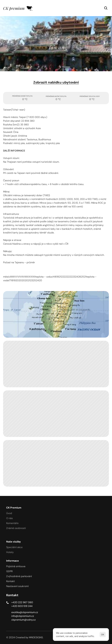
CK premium (14, 8)
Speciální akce (14, 547)
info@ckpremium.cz (23, 616)
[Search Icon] (106, 8)
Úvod (9, 513)
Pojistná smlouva (16, 566)
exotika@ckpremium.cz (25, 612)
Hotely (10, 552)
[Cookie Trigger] (17, 586)
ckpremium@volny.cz (23, 620)
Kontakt (10, 581)
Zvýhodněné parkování (19, 576)
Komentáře (12, 523)
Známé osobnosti (16, 528)
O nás (9, 518)
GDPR (9, 571)
